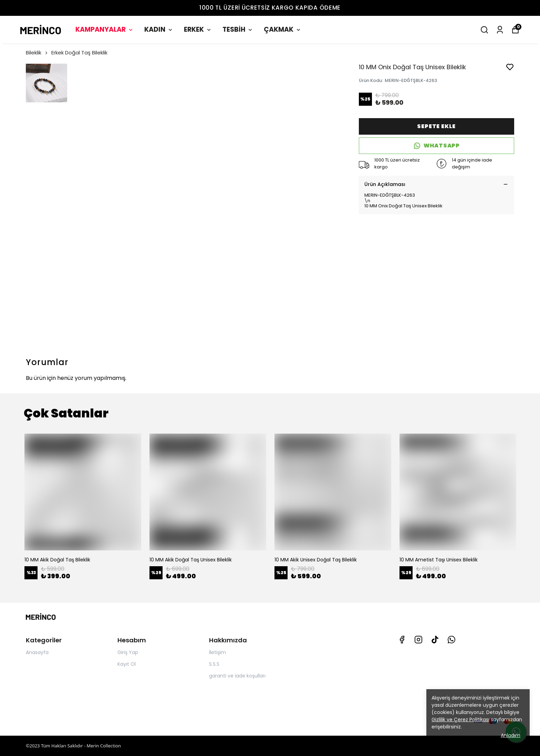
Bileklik (37, 53)
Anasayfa (37, 652)
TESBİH (238, 29)
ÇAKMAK (283, 29)
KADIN (159, 29)
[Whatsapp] (451, 640)
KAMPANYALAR (105, 29)
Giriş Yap (128, 652)
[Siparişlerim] (500, 30)
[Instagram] (418, 640)
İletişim (217, 652)
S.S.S (214, 664)
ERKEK (198, 29)
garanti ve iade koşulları (237, 676)
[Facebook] (402, 640)
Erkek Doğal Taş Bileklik (79, 53)
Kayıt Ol (127, 664)
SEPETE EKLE (436, 126)
